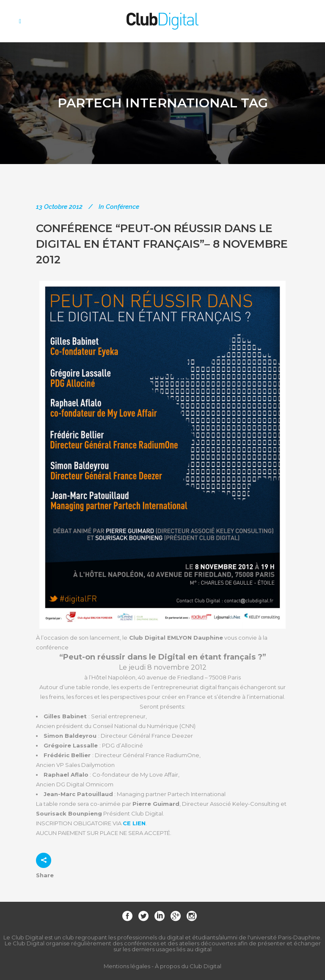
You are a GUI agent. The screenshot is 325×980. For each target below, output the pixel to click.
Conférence (123, 207)
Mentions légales (127, 966)
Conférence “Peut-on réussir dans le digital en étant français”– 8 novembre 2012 (162, 244)
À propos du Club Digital (188, 966)
